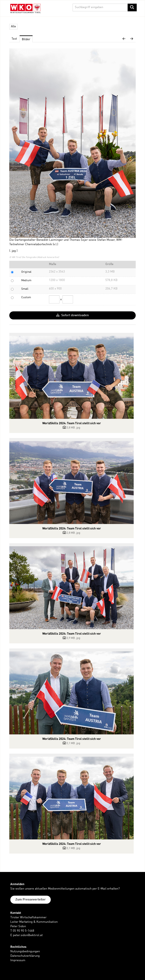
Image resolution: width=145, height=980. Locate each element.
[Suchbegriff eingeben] (105, 7)
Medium (26, 280)
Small (25, 289)
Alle (13, 27)
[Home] (25, 9)
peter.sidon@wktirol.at (28, 935)
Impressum (18, 960)
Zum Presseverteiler (31, 900)
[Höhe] (68, 299)
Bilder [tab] (26, 39)
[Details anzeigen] (71, 377)
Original (26, 272)
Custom (26, 297)
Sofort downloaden (72, 315)
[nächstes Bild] (132, 39)
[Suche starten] (132, 7)
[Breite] (54, 299)
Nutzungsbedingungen (25, 952)
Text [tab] (14, 39)
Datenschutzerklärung (25, 956)
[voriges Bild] (124, 39)
